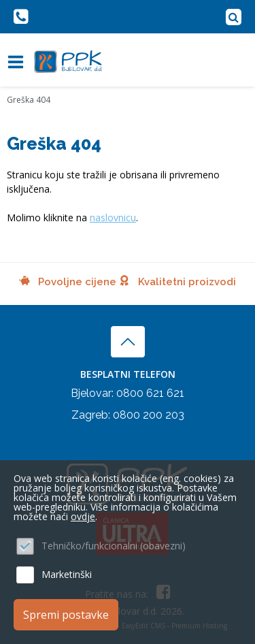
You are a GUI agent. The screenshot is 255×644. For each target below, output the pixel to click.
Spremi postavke (66, 615)
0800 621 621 (150, 393)
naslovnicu (113, 218)
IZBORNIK (19, 62)
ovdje (83, 516)
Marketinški (67, 574)
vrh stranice (128, 342)
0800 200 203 (149, 415)
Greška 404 (29, 100)
